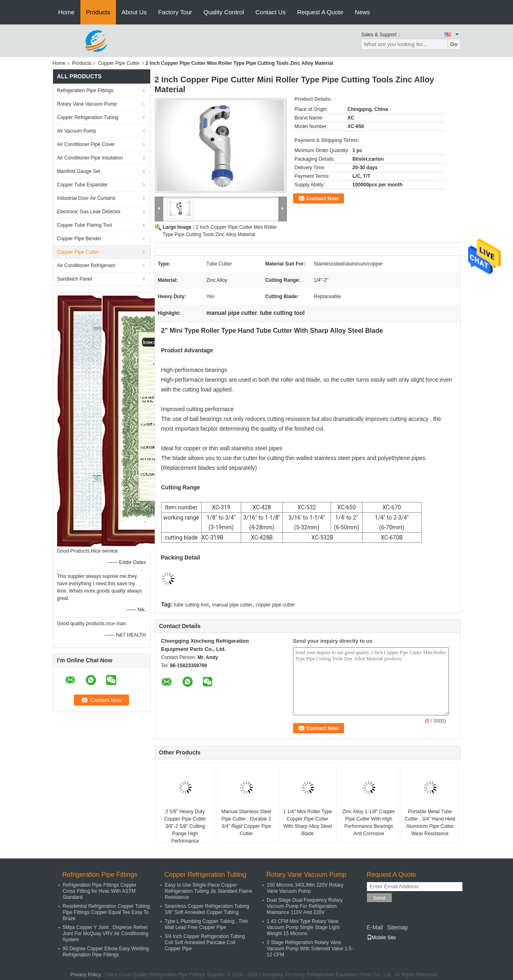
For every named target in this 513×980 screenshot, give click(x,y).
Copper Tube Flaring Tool (85, 225)
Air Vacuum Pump (77, 131)
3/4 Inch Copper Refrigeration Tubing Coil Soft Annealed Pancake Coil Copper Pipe (205, 942)
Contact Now (323, 198)
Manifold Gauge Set (79, 171)
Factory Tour (175, 12)
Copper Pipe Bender (79, 239)
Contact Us (271, 12)
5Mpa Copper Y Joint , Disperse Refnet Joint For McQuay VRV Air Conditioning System (106, 934)
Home (67, 12)
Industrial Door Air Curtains (86, 198)
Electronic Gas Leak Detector (89, 212)
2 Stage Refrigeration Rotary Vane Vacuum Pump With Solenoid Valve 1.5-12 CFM (310, 949)
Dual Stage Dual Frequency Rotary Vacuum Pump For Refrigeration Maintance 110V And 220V (305, 906)
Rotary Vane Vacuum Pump (87, 104)
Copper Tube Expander (82, 185)
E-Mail (375, 927)
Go (454, 44)
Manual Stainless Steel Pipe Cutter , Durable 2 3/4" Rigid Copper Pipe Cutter (246, 823)
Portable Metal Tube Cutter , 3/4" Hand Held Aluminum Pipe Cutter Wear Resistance (430, 823)
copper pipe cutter (275, 605)
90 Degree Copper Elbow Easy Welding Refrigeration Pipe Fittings (106, 952)
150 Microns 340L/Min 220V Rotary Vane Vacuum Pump (305, 888)
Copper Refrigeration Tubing (88, 117)
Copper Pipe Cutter (119, 63)
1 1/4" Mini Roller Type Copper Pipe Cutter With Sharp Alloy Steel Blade (307, 823)
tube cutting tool (191, 605)
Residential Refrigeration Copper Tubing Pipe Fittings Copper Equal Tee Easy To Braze (106, 912)
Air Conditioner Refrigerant (86, 265)
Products (98, 12)
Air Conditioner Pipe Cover (86, 144)
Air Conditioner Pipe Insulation (90, 158)
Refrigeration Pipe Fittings (85, 91)
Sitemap (397, 927)
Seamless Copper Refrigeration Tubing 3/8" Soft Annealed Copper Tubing (207, 909)
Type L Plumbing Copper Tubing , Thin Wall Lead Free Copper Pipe (207, 924)
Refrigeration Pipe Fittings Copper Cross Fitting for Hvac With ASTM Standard (100, 891)
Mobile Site (381, 938)
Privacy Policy (85, 975)
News (362, 12)
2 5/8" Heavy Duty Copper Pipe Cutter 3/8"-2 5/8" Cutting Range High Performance (185, 826)
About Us (134, 12)
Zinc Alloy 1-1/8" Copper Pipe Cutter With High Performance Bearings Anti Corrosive (369, 823)
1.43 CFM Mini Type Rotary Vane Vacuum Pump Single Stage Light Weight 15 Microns (303, 927)
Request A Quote (320, 12)
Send (379, 898)
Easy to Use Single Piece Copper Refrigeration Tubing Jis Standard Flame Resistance (209, 891)
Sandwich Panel (75, 279)
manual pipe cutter (232, 605)
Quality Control (224, 12)
